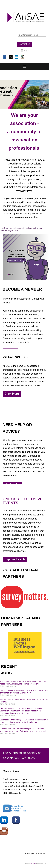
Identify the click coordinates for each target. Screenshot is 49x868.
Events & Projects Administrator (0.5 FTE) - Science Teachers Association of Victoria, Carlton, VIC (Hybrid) (23, 730)
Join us (34, 853)
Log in (27, 50)
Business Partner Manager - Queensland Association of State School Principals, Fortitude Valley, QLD (24, 721)
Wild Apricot (33, 863)
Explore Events (15, 559)
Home (27, 853)
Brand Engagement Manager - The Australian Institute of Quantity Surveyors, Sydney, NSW (24, 692)
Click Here (12, 394)
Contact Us (24, 44)
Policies (42, 853)
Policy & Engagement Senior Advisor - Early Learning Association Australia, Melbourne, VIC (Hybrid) (23, 683)
